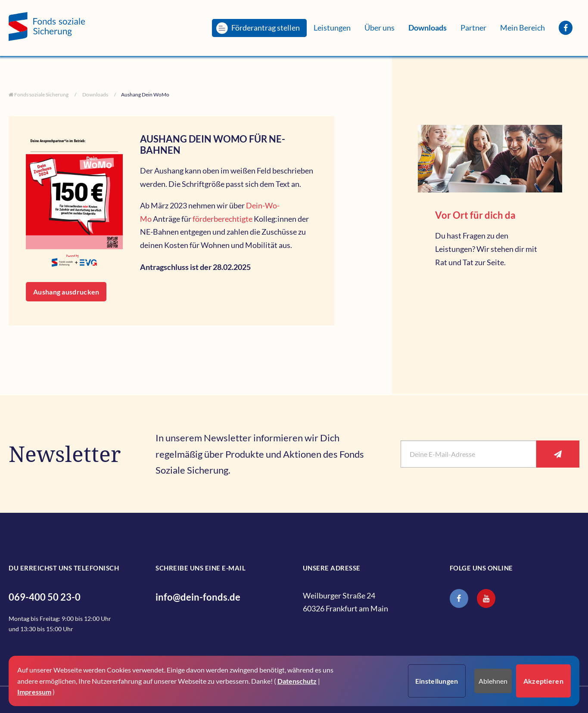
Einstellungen (437, 681)
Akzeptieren (543, 681)
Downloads (95, 95)
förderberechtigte (222, 219)
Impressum (34, 692)
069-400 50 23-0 (45, 597)
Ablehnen (493, 681)
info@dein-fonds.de (198, 597)
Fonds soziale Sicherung (41, 95)
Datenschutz (297, 681)
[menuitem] (259, 28)
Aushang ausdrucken (66, 292)
